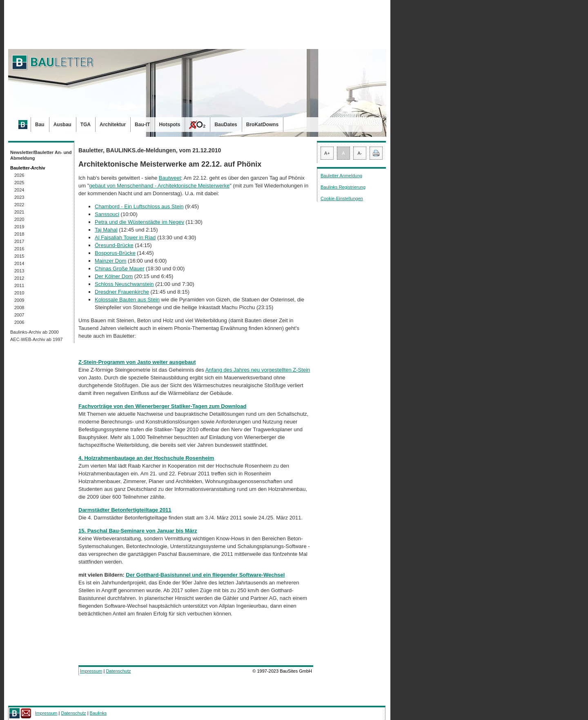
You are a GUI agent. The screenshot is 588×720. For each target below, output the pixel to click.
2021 (19, 212)
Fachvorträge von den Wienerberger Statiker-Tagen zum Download (162, 406)
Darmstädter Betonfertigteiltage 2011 (125, 510)
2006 (19, 322)
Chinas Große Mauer (119, 269)
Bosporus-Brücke (115, 253)
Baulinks (98, 713)
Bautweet (170, 178)
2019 (19, 227)
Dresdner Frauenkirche (122, 292)
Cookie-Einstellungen (342, 198)
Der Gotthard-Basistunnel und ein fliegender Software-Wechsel (205, 575)
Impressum (91, 671)
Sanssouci (107, 214)
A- (360, 153)
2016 (19, 249)
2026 (19, 175)
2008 (19, 308)
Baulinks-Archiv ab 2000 (35, 332)
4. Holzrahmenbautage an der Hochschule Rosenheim (146, 458)
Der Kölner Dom (114, 276)
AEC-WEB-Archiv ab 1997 (36, 339)
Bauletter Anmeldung (341, 176)
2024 (19, 190)
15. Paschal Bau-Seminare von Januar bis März (138, 531)
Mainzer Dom (110, 261)
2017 (19, 241)
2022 (19, 205)
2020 (19, 219)
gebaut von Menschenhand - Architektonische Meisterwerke (159, 186)
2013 (19, 271)
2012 (19, 278)
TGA (86, 125)
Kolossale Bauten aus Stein (127, 300)
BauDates (226, 125)
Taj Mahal (106, 230)
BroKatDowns (262, 125)
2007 (19, 315)
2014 (19, 263)
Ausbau (62, 125)
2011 (19, 285)
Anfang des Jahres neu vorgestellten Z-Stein (258, 370)
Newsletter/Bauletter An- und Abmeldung (41, 155)
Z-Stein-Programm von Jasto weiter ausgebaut (137, 362)
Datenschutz (118, 671)
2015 (19, 256)
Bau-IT (142, 125)
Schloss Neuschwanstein (124, 284)
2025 (19, 183)
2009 (19, 300)
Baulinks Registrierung (343, 187)
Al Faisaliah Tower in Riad (125, 237)
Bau (40, 125)
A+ (327, 153)
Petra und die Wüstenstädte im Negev (139, 222)
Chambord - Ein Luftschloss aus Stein (139, 206)
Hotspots (169, 125)
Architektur (113, 125)
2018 (19, 234)
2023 (19, 197)
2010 (19, 293)
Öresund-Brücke (114, 245)
